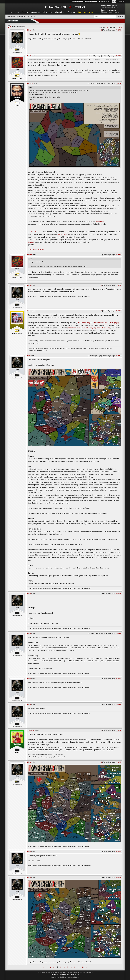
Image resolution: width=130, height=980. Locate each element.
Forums (25, 12)
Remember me (104, 2)
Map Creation (22, 17)
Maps (17, 12)
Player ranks (48, 12)
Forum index (11, 17)
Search (120, 16)
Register (121, 2)
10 (79, 967)
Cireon (17, 325)
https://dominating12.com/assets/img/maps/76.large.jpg (89, 328)
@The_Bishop (62, 234)
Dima (17, 44)
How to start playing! (86, 12)
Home (10, 12)
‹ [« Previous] (43, 967)
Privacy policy (64, 975)
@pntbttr (31, 242)
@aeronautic (100, 221)
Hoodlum (17, 97)
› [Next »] (87, 967)
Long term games (112, 11)
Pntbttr (17, 70)
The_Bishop (17, 744)
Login (114, 2)
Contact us (55, 975)
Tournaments (35, 12)
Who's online (59, 12)
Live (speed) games (111, 6)
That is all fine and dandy (36, 250)
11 (83, 967)
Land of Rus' (32, 17)
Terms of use (75, 975)
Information (71, 12)
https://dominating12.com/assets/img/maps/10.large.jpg (98, 323)
